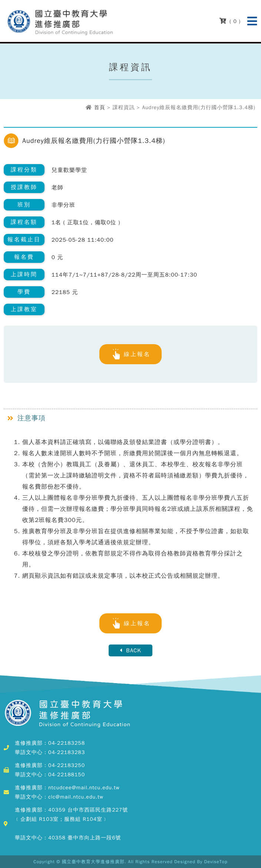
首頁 (100, 107)
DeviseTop (216, 862)
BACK (130, 650)
